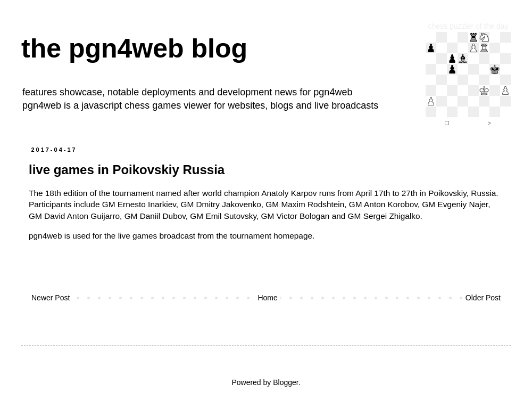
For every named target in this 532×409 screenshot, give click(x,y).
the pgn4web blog (134, 48)
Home (267, 298)
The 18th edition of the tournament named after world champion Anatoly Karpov (173, 193)
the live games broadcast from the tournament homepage (208, 236)
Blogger (285, 382)
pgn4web (333, 92)
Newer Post (51, 298)
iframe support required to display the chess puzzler (468, 80)
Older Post (483, 298)
